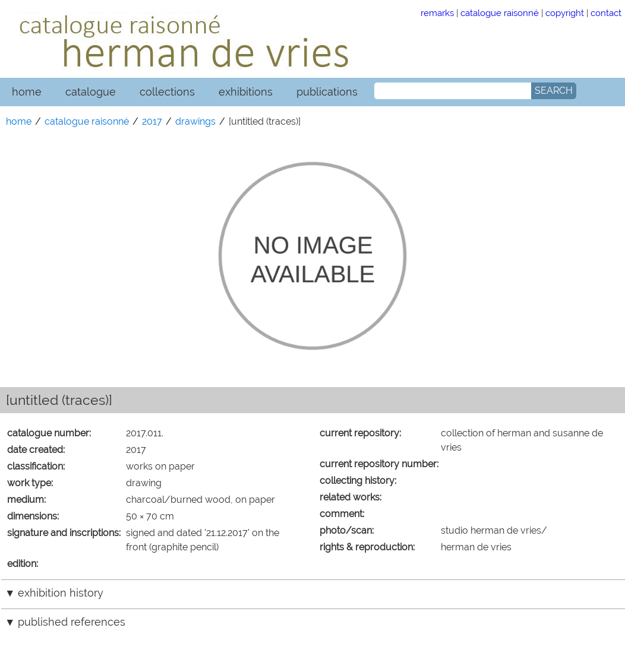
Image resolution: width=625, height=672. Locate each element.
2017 (152, 121)
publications (327, 92)
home (27, 92)
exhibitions (246, 92)
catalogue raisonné (500, 13)
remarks (437, 13)
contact (606, 13)
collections (167, 92)
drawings (195, 121)
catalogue (91, 92)
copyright (565, 13)
